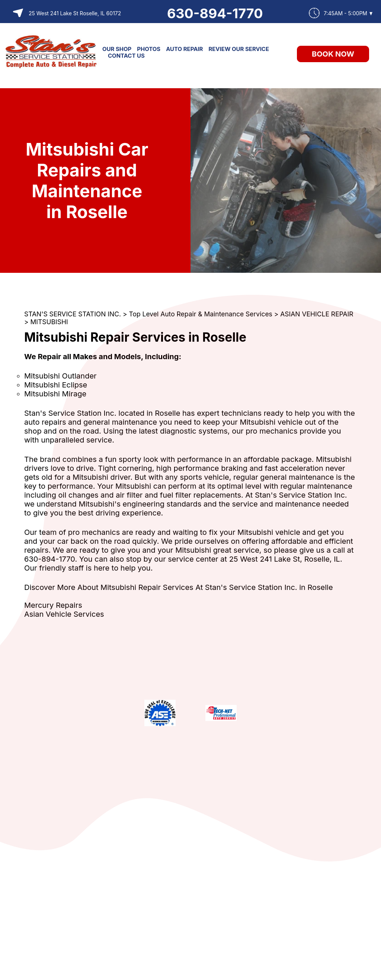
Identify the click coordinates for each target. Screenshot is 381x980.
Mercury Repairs (53, 605)
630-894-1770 (215, 13)
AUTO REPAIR (184, 49)
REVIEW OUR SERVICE (239, 49)
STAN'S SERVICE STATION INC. (73, 314)
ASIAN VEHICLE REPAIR (317, 314)
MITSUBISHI (49, 322)
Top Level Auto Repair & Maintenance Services (201, 314)
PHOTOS (149, 49)
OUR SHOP (117, 49)
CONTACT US (126, 56)
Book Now (333, 54)
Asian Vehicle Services (64, 614)
